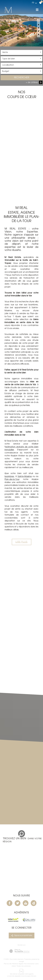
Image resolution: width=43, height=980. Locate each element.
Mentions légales (18, 964)
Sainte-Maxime (25, 477)
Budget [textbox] (6, 72)
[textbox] (21, 59)
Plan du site (8, 964)
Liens (37, 964)
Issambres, (10, 477)
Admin (14, 966)
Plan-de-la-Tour (12, 479)
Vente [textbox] (5, 53)
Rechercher (22, 78)
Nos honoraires (29, 964)
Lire (21, 542)
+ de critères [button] (32, 83)
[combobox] (21, 53)
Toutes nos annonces (24, 966)
